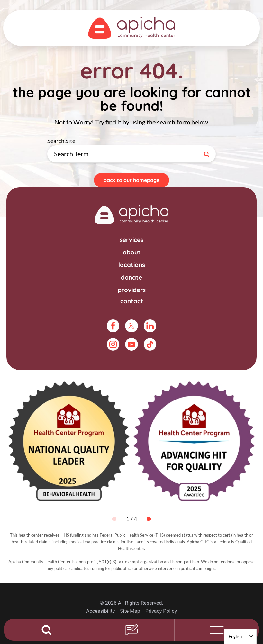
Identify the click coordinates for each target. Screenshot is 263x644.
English (235, 636)
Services (131, 240)
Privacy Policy (161, 611)
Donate (131, 277)
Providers (132, 290)
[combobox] (240, 636)
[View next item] (149, 519)
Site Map (130, 611)
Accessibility (100, 611)
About (132, 252)
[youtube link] (131, 344)
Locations (132, 265)
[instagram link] (113, 344)
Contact (132, 301)
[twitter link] (131, 326)
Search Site (216, 146)
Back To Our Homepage (131, 180)
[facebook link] (113, 326)
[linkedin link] (150, 326)
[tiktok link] (150, 344)
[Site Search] (208, 154)
